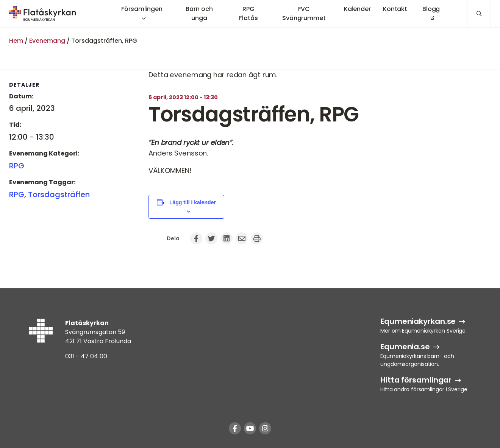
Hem (16, 41)
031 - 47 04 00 (86, 356)
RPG (17, 166)
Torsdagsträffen (59, 194)
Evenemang (47, 41)
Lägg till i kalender (193, 202)
